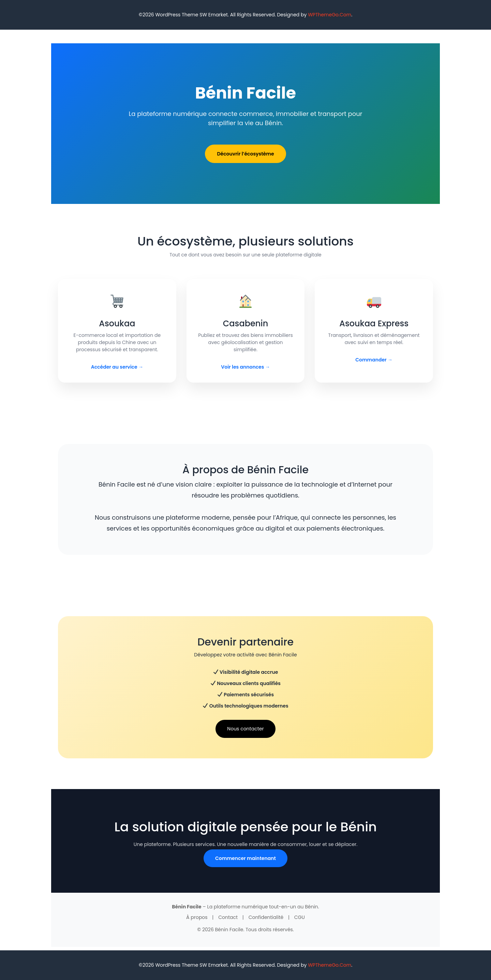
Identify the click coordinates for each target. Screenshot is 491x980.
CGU (300, 917)
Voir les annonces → (245, 367)
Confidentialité (266, 917)
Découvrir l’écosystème (245, 154)
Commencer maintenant (245, 858)
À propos (197, 917)
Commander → (374, 360)
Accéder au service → (117, 367)
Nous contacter (245, 729)
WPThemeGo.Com (330, 15)
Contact (228, 917)
